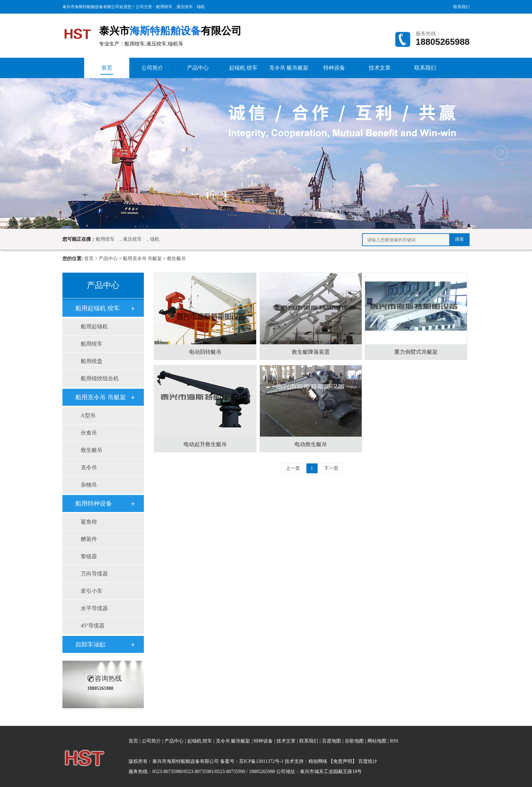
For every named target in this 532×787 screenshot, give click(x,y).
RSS (394, 741)
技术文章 (380, 68)
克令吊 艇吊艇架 (289, 68)
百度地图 (331, 741)
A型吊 (88, 415)
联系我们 (461, 7)
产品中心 (198, 68)
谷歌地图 (354, 741)
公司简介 (152, 68)
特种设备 (334, 68)
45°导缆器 (93, 626)
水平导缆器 (94, 608)
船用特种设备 (94, 504)
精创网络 (318, 761)
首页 (107, 70)
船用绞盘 (92, 361)
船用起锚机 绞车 (98, 308)
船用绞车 (164, 7)
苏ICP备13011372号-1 (261, 761)
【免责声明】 (343, 761)
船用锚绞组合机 (100, 378)
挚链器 (89, 556)
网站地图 (378, 741)
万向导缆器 (94, 574)
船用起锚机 (94, 326)
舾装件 (89, 539)
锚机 (201, 7)
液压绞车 (185, 7)
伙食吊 (89, 433)
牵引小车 (92, 591)
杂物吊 (89, 485)
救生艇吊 (176, 259)
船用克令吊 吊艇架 (142, 259)
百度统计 (368, 761)
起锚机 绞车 (243, 68)
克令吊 (89, 467)
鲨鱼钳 (89, 522)
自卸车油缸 (91, 644)
